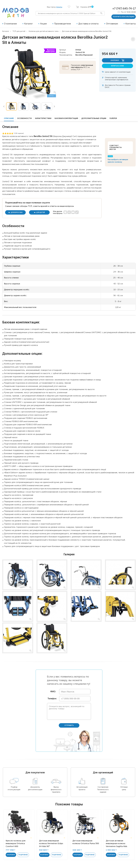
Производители (63, 24)
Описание (9, 118)
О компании (10, 24)
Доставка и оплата (88, 24)
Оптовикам (112, 24)
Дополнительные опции (94, 118)
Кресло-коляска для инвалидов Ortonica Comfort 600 (16, 843)
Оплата (108, 77)
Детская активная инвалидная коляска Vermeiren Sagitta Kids (116, 843)
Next (54, 106)
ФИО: (53, 692)
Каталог (28, 24)
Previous (4, 106)
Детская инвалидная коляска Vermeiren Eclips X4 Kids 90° (51, 843)
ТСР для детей (19, 31)
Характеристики (43, 118)
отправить (69, 725)
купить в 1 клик (117, 66)
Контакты (131, 24)
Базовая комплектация (66, 118)
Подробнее (23, 855)
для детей (39, 212)
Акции (43, 24)
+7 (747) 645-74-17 (124, 9)
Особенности (24, 118)
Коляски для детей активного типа (44, 31)
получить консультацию (124, 17)
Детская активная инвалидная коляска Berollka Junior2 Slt (87, 31)
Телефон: (52, 699)
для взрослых (15, 212)
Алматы (59, 7)
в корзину (117, 60)
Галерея (113, 118)
